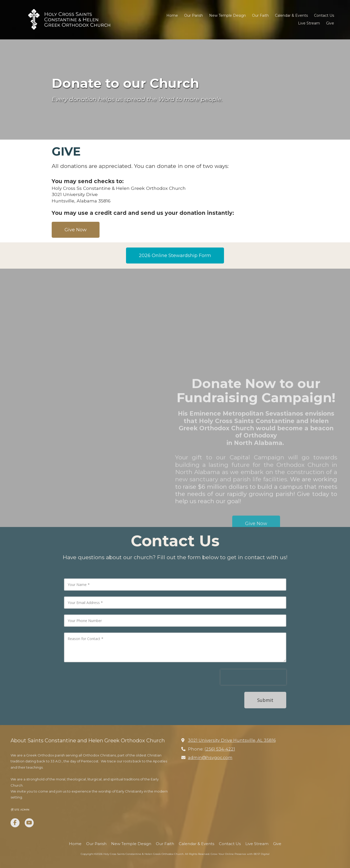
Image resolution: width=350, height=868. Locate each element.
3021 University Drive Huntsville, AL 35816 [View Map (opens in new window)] (232, 740)
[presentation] (253, 677)
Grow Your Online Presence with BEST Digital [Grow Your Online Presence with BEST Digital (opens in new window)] (240, 854)
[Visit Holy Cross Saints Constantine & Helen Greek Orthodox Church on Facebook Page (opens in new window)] (15, 823)
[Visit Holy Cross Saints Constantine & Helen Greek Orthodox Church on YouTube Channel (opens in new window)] (29, 823)
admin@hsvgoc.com (210, 758)
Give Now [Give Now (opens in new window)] (76, 230)
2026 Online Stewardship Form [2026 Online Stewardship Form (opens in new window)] (175, 256)
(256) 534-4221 (220, 749)
